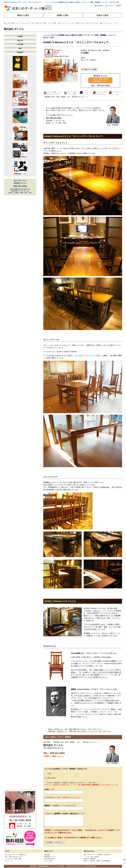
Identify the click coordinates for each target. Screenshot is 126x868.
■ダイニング (80, 23)
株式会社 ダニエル (14, 29)
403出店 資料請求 (90, 859)
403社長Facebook (50, 859)
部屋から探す (63, 15)
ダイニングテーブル (28, 23)
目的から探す (103, 15)
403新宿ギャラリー (50, 857)
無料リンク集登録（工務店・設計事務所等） (97, 861)
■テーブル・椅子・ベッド (12, 23)
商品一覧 (20, 40)
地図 (20, 48)
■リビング (61, 23)
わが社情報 (20, 44)
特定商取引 (20, 52)
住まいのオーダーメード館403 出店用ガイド (98, 855)
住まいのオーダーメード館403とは (15, 855)
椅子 (55, 23)
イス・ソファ (70, 23)
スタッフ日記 (48, 861)
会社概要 (20, 36)
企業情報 (47, 855)
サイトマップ (9, 861)
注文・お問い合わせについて (14, 857)
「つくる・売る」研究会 (91, 857)
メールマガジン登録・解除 (13, 859)
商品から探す (23, 15)
